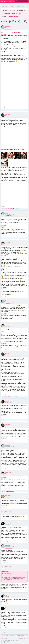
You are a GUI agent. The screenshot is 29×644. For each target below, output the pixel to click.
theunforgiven (9, 523)
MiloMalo (8, 496)
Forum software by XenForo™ (6, 642)
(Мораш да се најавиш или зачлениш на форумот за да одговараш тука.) (13, 632)
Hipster (7, 354)
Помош (27, 639)
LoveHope (8, 512)
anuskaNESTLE (6, 110)
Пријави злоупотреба (6, 640)
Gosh (7, 595)
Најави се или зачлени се (21, 1)
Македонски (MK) (4, 639)
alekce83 (13, 110)
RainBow (8, 26)
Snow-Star (8, 608)
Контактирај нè (22, 639)
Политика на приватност (6, 641)
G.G (10, 110)
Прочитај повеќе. (13, 17)
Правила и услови (14, 640)
